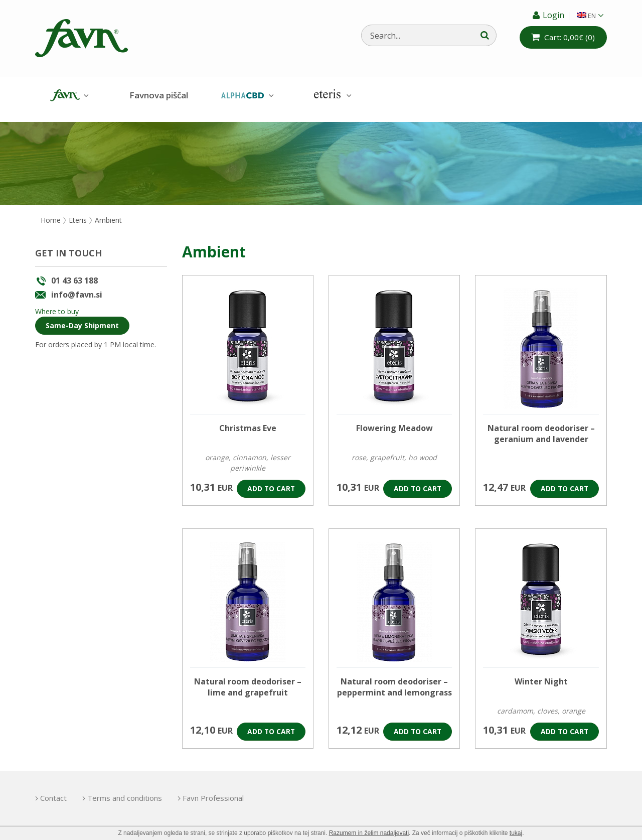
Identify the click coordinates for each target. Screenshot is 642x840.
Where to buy (57, 304)
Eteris (332, 96)
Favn (68, 96)
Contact (53, 791)
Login (553, 15)
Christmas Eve (248, 421)
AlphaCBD (246, 96)
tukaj (516, 833)
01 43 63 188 (74, 273)
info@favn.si (77, 287)
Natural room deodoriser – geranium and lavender (541, 427)
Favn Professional (222, 791)
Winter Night (541, 674)
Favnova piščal (159, 95)
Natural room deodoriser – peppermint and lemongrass (394, 680)
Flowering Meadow (394, 421)
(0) (569, 37)
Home (51, 213)
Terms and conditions (129, 791)
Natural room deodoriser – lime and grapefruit (248, 680)
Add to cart (271, 481)
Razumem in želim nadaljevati (369, 833)
